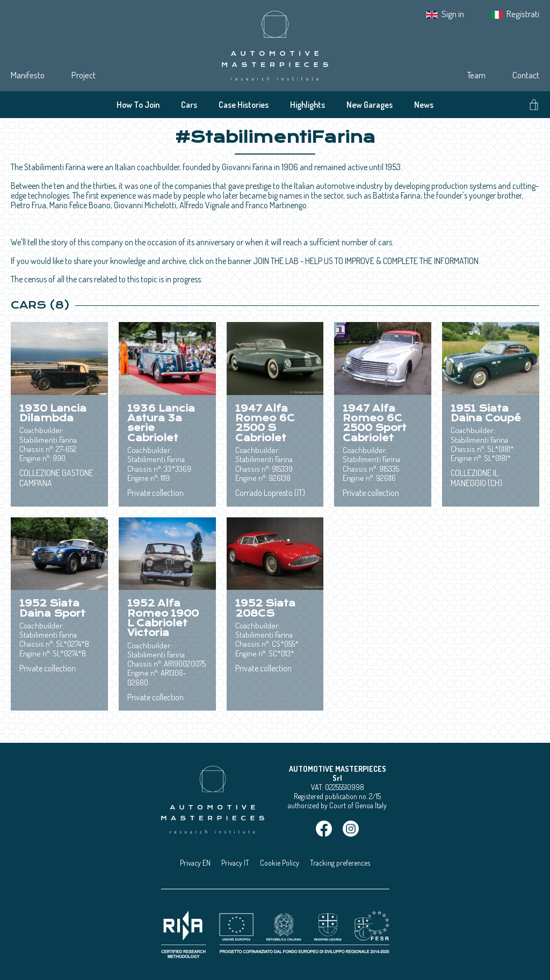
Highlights (307, 105)
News (424, 105)
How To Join (138, 105)
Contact (526, 75)
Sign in (453, 14)
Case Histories (244, 105)
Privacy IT (235, 863)
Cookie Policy (280, 863)
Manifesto (28, 75)
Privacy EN (195, 863)
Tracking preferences (340, 863)
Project (84, 75)
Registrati (523, 14)
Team (476, 75)
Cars (189, 105)
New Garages (370, 105)
